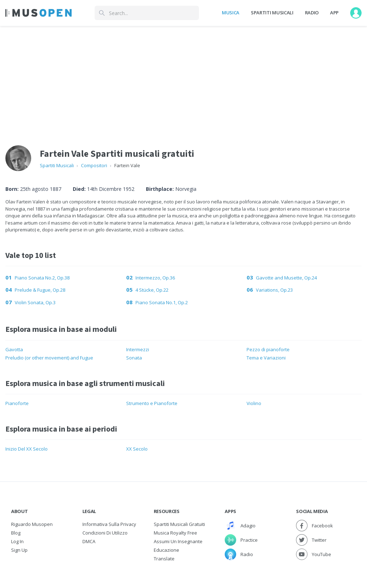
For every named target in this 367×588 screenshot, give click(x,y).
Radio (312, 13)
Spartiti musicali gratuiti (179, 524)
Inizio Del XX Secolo (27, 449)
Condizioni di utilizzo (105, 533)
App (334, 13)
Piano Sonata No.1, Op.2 (162, 302)
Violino (254, 403)
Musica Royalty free (175, 533)
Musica (231, 13)
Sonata (134, 358)
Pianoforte (17, 403)
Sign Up (19, 550)
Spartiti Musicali (272, 13)
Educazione (166, 550)
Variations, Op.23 (274, 290)
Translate (164, 559)
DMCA (89, 541)
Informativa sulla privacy (109, 524)
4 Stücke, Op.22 (152, 290)
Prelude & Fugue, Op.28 (40, 290)
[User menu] (356, 13)
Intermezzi (138, 349)
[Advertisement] (183, 80)
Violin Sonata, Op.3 (35, 302)
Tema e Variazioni (266, 358)
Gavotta (14, 349)
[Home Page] (39, 13)
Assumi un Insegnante (178, 541)
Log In (17, 541)
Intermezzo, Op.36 (155, 278)
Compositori (94, 165)
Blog (16, 533)
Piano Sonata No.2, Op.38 (42, 278)
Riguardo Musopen (32, 524)
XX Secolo (137, 449)
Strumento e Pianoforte (152, 403)
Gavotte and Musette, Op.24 (286, 278)
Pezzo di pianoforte (268, 349)
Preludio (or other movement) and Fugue (49, 358)
